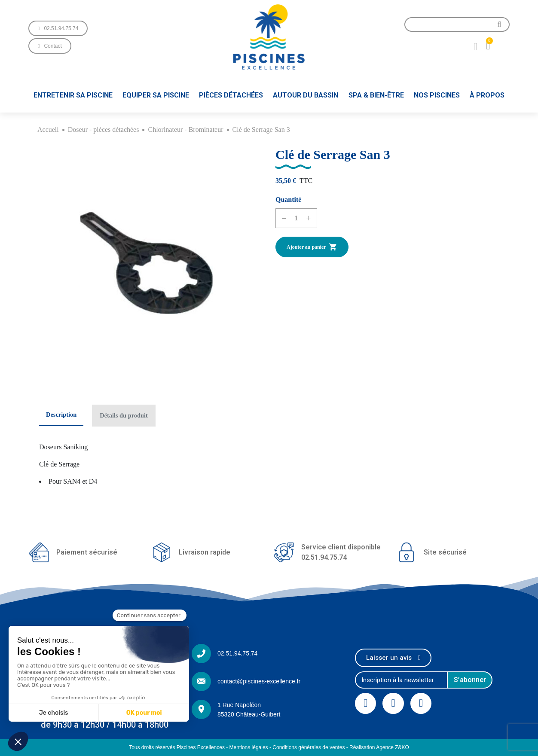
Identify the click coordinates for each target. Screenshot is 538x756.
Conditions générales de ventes (309, 747)
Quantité (288, 200)
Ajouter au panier (312, 247)
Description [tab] (61, 415)
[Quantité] (296, 218)
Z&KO (402, 747)
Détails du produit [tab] (124, 415)
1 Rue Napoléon (239, 705)
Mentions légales (249, 747)
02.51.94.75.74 (237, 653)
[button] (58, 28)
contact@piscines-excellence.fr (259, 681)
